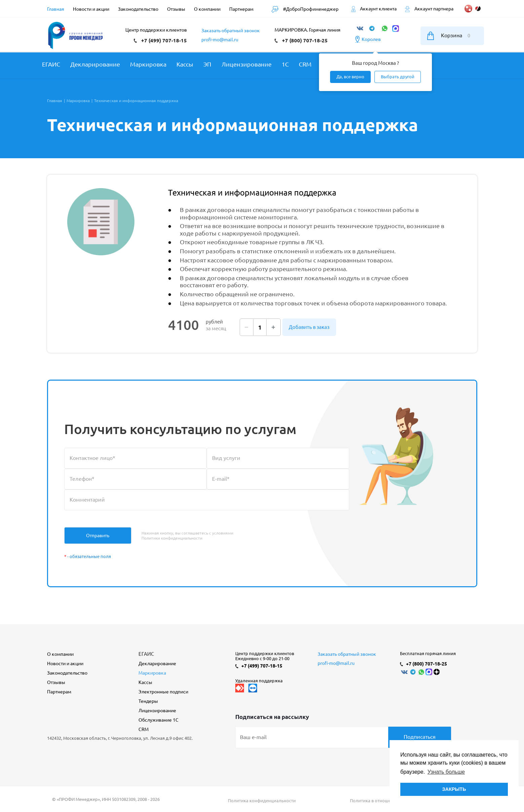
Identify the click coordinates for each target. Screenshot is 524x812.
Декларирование (157, 664)
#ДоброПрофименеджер (305, 9)
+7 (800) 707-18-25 (305, 40)
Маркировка (152, 673)
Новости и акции (65, 664)
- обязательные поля (88, 556)
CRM (144, 729)
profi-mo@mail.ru (220, 40)
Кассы (145, 682)
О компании (60, 654)
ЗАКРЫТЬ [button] (454, 789)
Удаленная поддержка (259, 681)
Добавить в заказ (309, 327)
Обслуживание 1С (158, 720)
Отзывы (56, 682)
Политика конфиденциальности (262, 801)
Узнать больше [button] (446, 772)
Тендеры (148, 701)
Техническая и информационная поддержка (252, 193)
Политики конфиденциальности (172, 538)
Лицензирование (157, 711)
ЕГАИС (146, 654)
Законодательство (67, 673)
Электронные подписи (163, 692)
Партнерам (59, 692)
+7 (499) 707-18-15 (164, 40)
